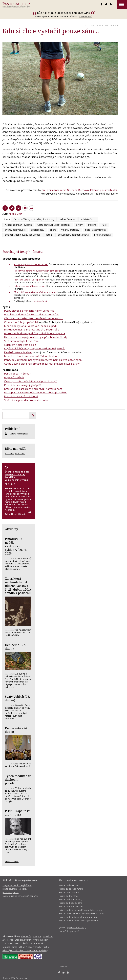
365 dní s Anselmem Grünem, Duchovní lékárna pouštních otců (80, 190)
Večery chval (34, 947)
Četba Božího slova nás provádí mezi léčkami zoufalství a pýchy (42, 364)
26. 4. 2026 (20, 453)
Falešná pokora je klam (18, 352)
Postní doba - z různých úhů (21, 396)
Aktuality (11, 529)
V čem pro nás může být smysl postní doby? (30, 381)
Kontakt (64, 967)
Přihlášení (12, 429)
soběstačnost (88, 219)
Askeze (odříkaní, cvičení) (18, 225)
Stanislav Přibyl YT (24, 940)
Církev (79, 225)
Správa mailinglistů (19, 434)
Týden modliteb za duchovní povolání (18, 779)
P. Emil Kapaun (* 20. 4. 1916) (17, 813)
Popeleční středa (14, 377)
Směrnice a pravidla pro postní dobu (26, 400)
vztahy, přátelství (70, 230)
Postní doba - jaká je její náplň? (23, 385)
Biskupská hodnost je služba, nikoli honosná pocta (34, 333)
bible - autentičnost (95, 230)
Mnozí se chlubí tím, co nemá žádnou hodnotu (32, 356)
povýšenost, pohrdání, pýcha (73, 235)
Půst (104, 225)
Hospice (37, 936)
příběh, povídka (102, 235)
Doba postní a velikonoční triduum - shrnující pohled (36, 392)
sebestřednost (67, 219)
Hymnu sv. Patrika (76, 928)
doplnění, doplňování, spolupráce (23, 235)
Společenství (38, 230)
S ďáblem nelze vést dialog (20, 345)
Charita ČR (26, 936)
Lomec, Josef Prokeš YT (18, 943)
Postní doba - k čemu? (17, 374)
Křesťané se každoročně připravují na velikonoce (33, 389)
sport (53, 230)
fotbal (49, 235)
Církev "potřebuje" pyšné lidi (21, 322)
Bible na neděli (16, 449)
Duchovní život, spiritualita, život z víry (34, 219)
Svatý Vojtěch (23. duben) (17, 698)
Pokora (92, 225)
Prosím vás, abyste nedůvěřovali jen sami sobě (37, 271)
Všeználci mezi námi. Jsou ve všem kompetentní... (33, 318)
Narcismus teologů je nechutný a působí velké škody (36, 337)
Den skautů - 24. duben (16, 730)
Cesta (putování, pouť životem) (54, 225)
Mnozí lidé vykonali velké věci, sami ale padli (36, 292)
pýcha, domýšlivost (15, 230)
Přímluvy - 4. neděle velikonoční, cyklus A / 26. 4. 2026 (16, 546)
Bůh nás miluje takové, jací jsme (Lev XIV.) (64, 13)
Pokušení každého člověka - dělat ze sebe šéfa (32, 314)
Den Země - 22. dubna (15, 647)
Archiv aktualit (12, 861)
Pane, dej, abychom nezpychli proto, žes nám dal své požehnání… (43, 360)
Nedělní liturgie (19, 514)
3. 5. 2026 (9, 453)
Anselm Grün (103, 25)
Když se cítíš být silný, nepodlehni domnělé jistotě (34, 348)
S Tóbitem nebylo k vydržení (21, 341)
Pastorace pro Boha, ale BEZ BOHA (31, 264)
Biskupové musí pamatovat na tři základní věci (32, 329)
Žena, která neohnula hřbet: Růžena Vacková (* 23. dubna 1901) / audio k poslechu (18, 586)
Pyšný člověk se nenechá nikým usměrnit (29, 311)
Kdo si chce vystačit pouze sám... (30, 286)
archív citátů (86, 17)
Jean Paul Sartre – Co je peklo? (29, 280)
